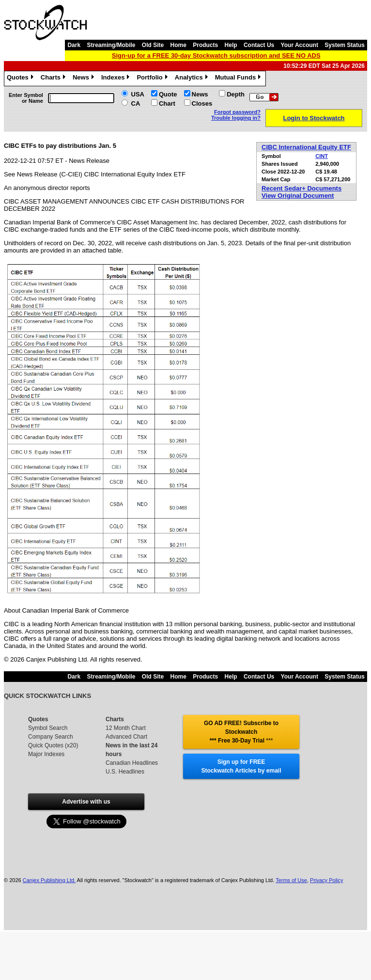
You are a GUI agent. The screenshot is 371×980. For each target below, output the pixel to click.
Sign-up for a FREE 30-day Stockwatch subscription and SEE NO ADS (216, 55)
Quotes (21, 79)
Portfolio (153, 79)
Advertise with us (86, 802)
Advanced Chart (126, 737)
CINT (322, 156)
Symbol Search (48, 728)
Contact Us (259, 45)
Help (231, 45)
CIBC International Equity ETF (306, 147)
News (85, 79)
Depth (236, 94)
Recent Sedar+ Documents (301, 188)
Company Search (51, 737)
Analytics (193, 79)
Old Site (153, 45)
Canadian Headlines (132, 763)
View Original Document (298, 196)
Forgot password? (237, 112)
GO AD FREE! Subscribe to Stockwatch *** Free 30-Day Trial (241, 732)
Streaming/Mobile (111, 45)
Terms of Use (291, 880)
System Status (345, 45)
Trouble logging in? (236, 118)
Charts (54, 79)
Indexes (116, 79)
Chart (167, 103)
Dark (74, 45)
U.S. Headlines (125, 772)
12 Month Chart (126, 728)
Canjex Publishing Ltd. (49, 880)
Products (205, 45)
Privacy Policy (326, 880)
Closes (202, 103)
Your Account (300, 45)
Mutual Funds (239, 79)
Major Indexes (46, 754)
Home (178, 45)
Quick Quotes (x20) (53, 745)
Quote (168, 94)
